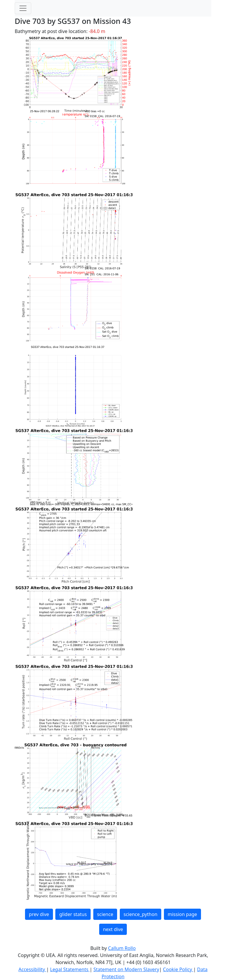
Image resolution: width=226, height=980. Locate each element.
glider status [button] (73, 914)
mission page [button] (182, 914)
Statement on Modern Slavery (126, 969)
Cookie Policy (178, 969)
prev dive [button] (39, 914)
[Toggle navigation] (23, 8)
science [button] (105, 914)
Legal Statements (70, 969)
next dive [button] (113, 929)
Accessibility (32, 969)
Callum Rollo (122, 948)
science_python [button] (141, 914)
